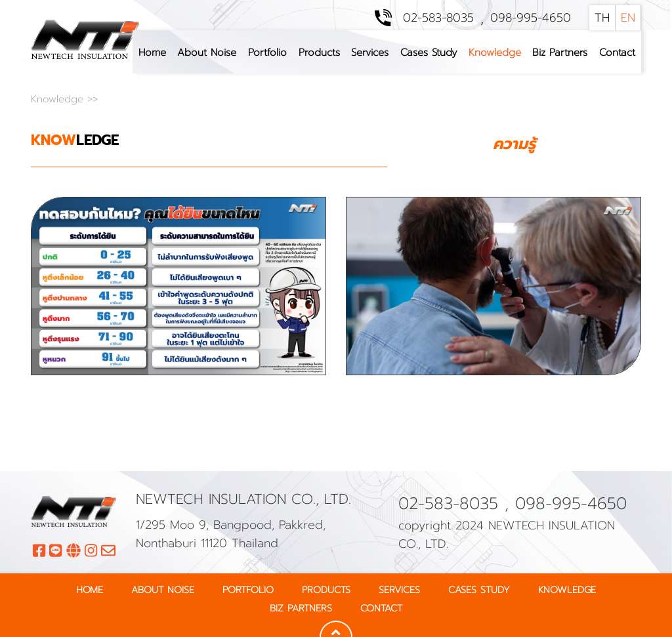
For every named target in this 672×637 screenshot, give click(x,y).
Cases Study (429, 52)
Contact (617, 52)
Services (370, 52)
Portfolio (267, 52)
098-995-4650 (531, 18)
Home (152, 52)
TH (602, 18)
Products (319, 52)
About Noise (207, 52)
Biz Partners (560, 52)
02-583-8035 (438, 18)
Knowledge (495, 52)
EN (628, 18)
